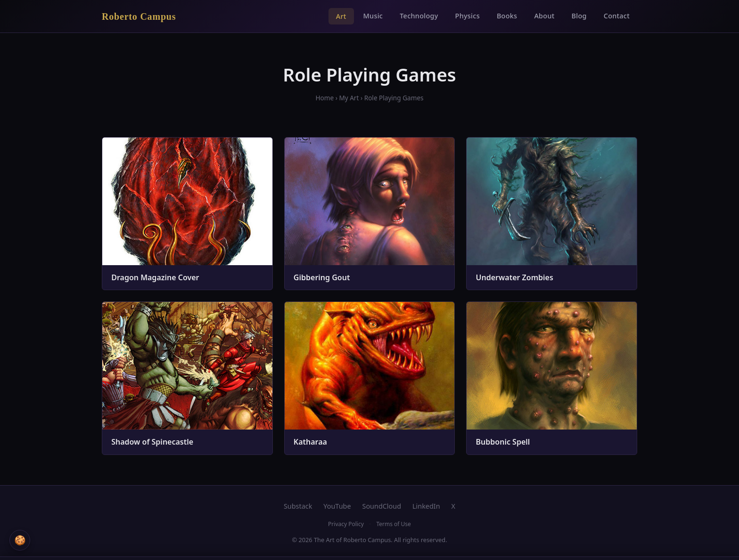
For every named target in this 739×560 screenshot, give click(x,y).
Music (373, 16)
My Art (349, 98)
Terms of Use (393, 524)
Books (507, 16)
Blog (579, 16)
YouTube (337, 506)
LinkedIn (426, 506)
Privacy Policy (346, 524)
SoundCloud (382, 506)
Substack (298, 506)
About (544, 16)
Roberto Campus (139, 16)
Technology (419, 16)
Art (341, 16)
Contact (617, 16)
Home (324, 98)
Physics (468, 16)
